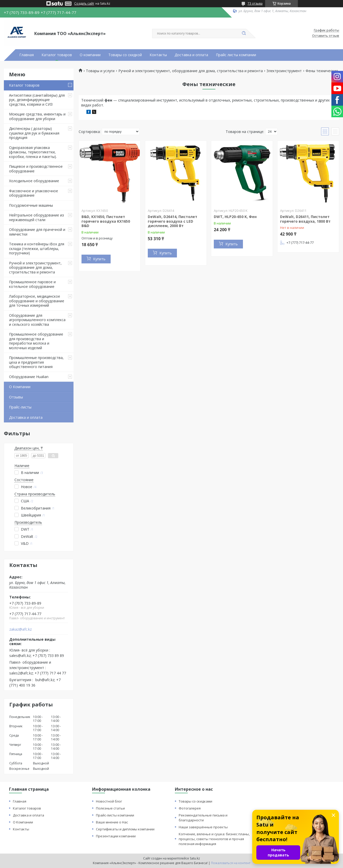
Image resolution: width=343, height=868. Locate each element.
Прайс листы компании (236, 55)
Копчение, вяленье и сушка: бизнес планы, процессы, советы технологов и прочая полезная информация (214, 839)
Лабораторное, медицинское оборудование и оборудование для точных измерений (37, 301)
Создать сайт (84, 4)
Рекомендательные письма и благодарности (203, 818)
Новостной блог (109, 801)
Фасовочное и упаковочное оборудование (34, 193)
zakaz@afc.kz (21, 629)
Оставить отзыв (326, 36)
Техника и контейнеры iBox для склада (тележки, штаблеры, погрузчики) (37, 248)
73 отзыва (255, 3)
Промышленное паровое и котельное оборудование (32, 284)
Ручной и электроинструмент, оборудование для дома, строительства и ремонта (35, 268)
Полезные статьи (110, 808)
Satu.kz (195, 858)
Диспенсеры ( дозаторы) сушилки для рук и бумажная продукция (34, 133)
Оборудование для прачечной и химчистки (37, 232)
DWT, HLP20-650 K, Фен (235, 217)
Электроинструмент (284, 71)
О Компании (20, 387)
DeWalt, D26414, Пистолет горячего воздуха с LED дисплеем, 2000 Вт (173, 221)
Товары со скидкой (125, 55)
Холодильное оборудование (34, 181)
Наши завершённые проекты (203, 827)
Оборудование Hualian (29, 377)
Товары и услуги (100, 71)
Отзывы (16, 397)
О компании (90, 55)
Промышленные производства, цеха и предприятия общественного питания (36, 362)
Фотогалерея (190, 808)
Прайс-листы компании (115, 815)
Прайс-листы (20, 407)
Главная (27, 55)
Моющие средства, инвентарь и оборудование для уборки (37, 116)
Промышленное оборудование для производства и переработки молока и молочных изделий (36, 341)
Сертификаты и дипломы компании (125, 829)
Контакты (158, 55)
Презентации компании (116, 836)
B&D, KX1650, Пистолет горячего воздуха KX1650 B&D (106, 221)
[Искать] (244, 34)
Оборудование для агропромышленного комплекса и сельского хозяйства (37, 320)
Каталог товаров (57, 55)
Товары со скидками (195, 801)
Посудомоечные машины (31, 205)
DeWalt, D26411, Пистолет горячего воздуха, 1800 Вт (305, 219)
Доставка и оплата (191, 55)
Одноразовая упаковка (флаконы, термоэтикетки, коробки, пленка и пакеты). (33, 152)
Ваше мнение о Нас (112, 822)
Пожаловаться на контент (231, 863)
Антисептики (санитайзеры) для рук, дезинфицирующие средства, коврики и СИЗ (37, 100)
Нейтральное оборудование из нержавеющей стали (36, 217)
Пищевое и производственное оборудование (36, 169)
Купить (99, 259)
